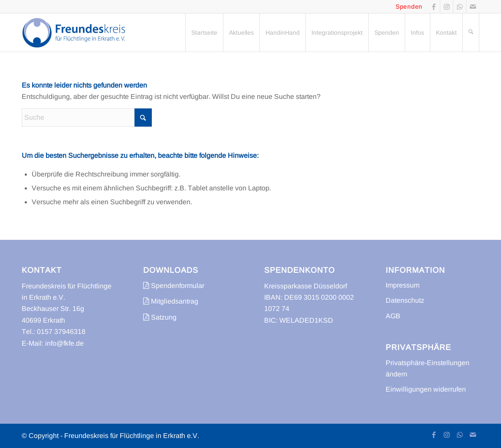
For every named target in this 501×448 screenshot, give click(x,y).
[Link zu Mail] (473, 7)
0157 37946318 (61, 332)
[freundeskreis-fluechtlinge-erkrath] (76, 33)
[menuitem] (204, 33)
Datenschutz (405, 300)
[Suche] (471, 33)
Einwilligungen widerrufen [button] (426, 389)
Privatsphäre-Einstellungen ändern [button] (427, 368)
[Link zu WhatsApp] (460, 7)
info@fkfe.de (64, 343)
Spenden (409, 7)
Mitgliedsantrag (171, 301)
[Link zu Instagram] (447, 7)
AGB (393, 316)
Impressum (403, 285)
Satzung (160, 317)
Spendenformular (174, 286)
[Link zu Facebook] (434, 7)
